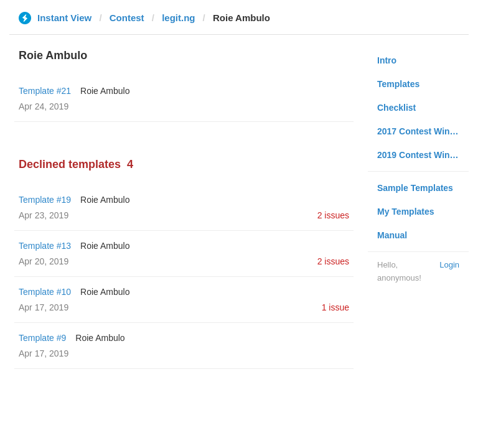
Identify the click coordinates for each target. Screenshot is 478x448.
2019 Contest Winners (423, 155)
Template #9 (42, 338)
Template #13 (45, 246)
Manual (392, 235)
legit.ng (178, 18)
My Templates (406, 212)
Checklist (396, 108)
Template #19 (45, 200)
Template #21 (45, 91)
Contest (127, 18)
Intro (387, 60)
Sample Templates (415, 188)
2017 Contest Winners (423, 131)
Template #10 (45, 292)
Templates (398, 84)
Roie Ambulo (105, 91)
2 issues (333, 215)
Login (449, 265)
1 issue (335, 307)
